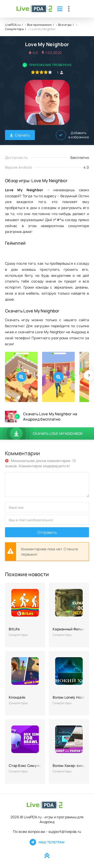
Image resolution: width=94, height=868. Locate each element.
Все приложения (39, 25)
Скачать (20, 135)
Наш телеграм (47, 842)
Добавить (72, 135)
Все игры (65, 25)
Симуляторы (14, 29)
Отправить (47, 532)
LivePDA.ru (13, 25)
